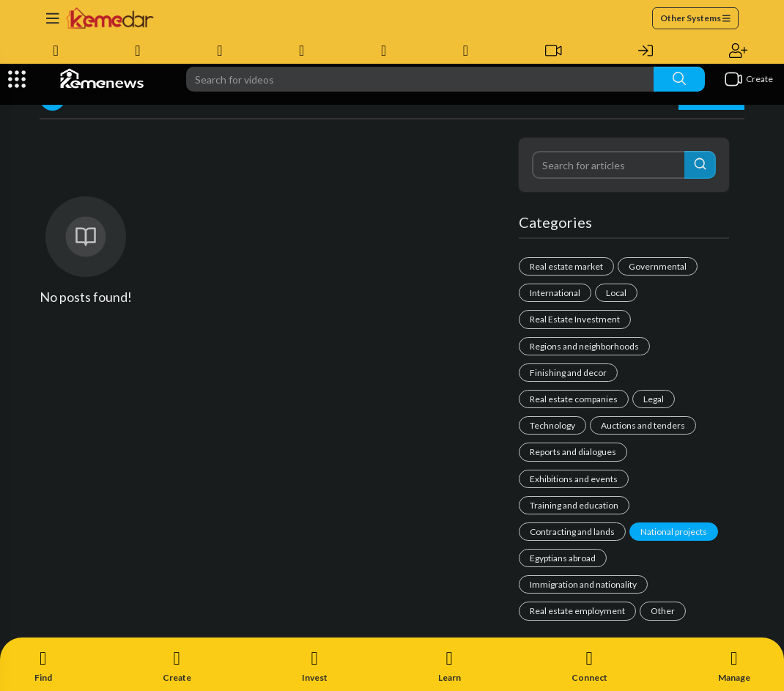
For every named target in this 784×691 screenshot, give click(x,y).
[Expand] (17, 79)
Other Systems (695, 18)
